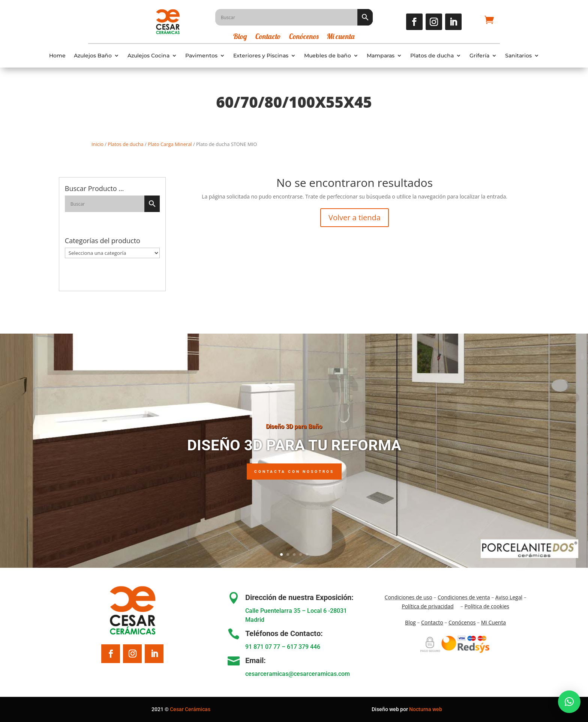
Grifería (479, 56)
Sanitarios (518, 56)
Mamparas (381, 56)
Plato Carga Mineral (170, 144)
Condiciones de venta (464, 597)
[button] (569, 702)
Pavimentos (201, 56)
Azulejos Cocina (148, 56)
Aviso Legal (509, 597)
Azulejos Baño (93, 56)
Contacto (268, 37)
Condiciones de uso (409, 597)
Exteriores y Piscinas (261, 56)
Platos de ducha (432, 56)
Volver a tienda (355, 217)
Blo (410, 622)
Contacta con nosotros (294, 476)
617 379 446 (304, 647)
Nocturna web (426, 709)
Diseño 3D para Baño (294, 430)
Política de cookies (487, 606)
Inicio (97, 144)
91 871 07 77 (263, 647)
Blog (240, 37)
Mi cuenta (340, 37)
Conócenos (304, 37)
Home (57, 56)
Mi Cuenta (493, 622)
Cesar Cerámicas (190, 709)
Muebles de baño (328, 56)
